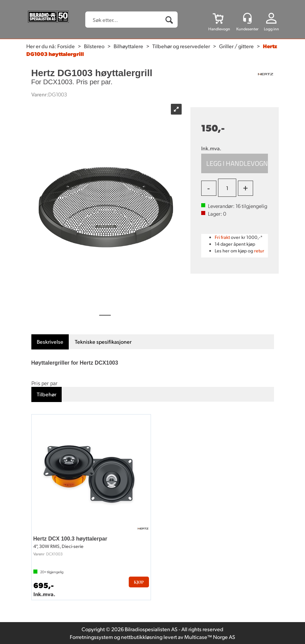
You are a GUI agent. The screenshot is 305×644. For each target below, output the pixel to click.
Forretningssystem (91, 637)
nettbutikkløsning (142, 637)
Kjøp (235, 163)
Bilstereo (94, 46)
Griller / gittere (236, 46)
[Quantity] (227, 188)
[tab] (50, 342)
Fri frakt (222, 237)
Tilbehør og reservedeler (181, 46)
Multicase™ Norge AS (210, 637)
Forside (66, 46)
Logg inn (271, 29)
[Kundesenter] (247, 18)
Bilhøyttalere (128, 46)
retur (259, 251)
